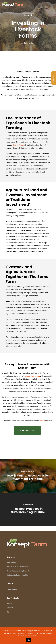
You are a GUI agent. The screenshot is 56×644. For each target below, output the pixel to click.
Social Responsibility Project (18, 571)
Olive (9, 612)
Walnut (9, 604)
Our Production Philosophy (17, 567)
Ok (29, 640)
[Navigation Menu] (52, 4)
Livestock (28, 15)
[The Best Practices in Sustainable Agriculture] (28, 509)
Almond (10, 608)
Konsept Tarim (18, 145)
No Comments (27, 43)
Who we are (11, 563)
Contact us (42, 420)
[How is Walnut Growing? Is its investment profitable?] (28, 476)
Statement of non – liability (17, 575)
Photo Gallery (12, 589)
